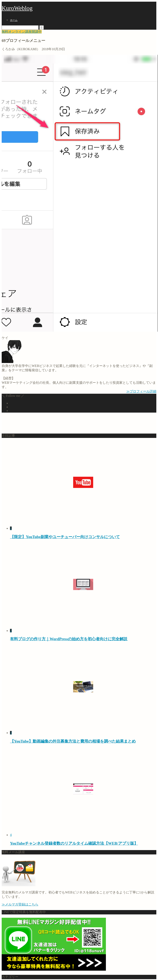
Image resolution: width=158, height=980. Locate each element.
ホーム (14, 20)
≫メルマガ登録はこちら (20, 904)
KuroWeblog (17, 8)
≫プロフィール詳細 (141, 391)
